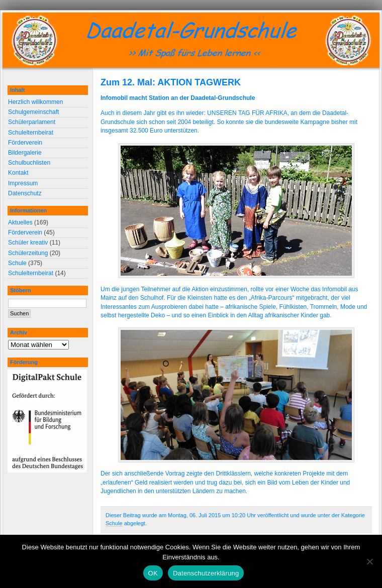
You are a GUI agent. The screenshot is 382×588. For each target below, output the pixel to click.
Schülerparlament (32, 122)
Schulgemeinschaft (33, 112)
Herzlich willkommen (35, 102)
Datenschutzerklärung (206, 573)
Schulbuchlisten (29, 163)
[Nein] (369, 561)
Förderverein (25, 143)
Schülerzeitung (28, 253)
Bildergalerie (25, 153)
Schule (114, 523)
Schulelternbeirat (31, 133)
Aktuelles (20, 222)
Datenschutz (25, 193)
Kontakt (18, 173)
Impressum (23, 183)
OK (153, 573)
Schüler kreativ (28, 243)
